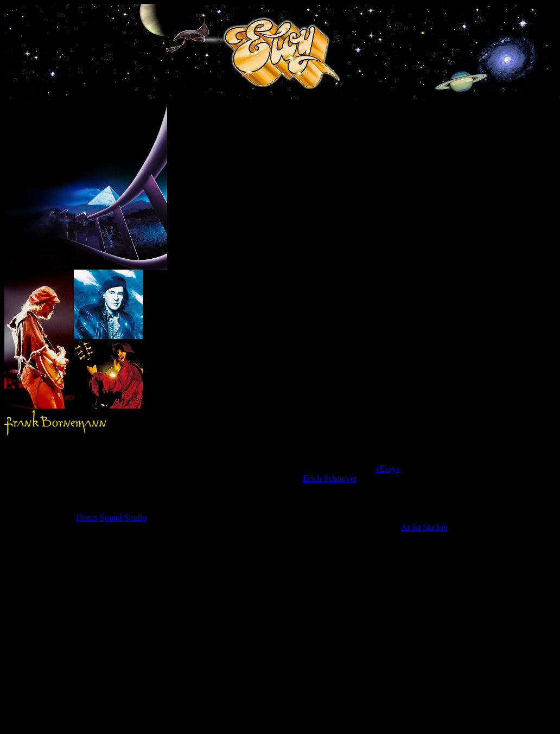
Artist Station (424, 527)
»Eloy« (387, 468)
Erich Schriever (330, 478)
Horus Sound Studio (111, 517)
